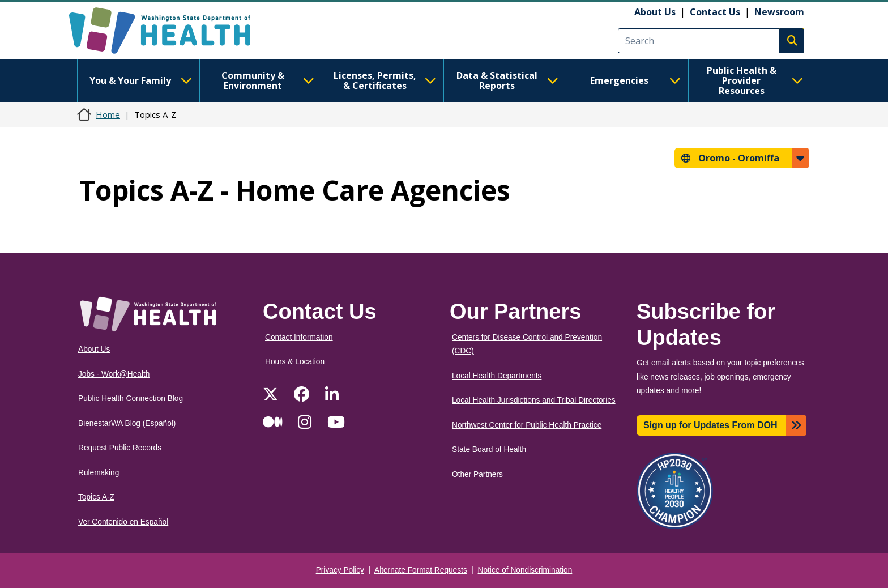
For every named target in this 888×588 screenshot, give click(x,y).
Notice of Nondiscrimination (525, 570)
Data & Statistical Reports (507, 80)
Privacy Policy (340, 570)
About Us (655, 12)
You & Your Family (140, 80)
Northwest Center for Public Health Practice (527, 425)
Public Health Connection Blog (131, 399)
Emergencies (635, 80)
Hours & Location (295, 362)
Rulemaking (99, 473)
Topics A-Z (96, 497)
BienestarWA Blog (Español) (127, 423)
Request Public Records (120, 448)
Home (108, 114)
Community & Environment (268, 80)
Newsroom (779, 12)
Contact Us (715, 12)
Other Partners (477, 474)
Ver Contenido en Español (123, 522)
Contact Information (299, 337)
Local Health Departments (497, 376)
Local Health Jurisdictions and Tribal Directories (534, 400)
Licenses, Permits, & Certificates (385, 80)
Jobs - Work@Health (114, 374)
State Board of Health (489, 449)
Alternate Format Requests (421, 570)
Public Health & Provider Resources (755, 80)
